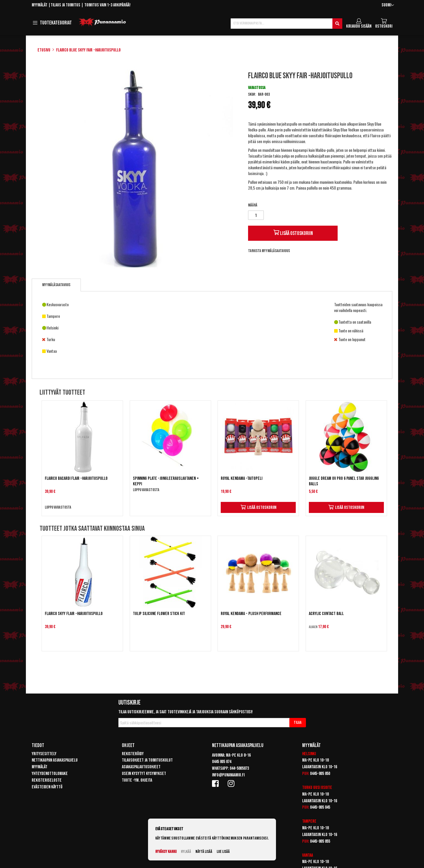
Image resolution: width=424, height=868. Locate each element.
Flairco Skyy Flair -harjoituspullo (74, 614)
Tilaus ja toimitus (65, 5)
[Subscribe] (298, 723)
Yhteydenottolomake (50, 774)
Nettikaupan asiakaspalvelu (55, 760)
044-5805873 (239, 768)
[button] (388, 5)
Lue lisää (223, 852)
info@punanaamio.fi (228, 775)
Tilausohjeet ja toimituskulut (147, 760)
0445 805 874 (222, 762)
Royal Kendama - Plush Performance (251, 614)
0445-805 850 (320, 774)
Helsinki (309, 754)
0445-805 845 (320, 807)
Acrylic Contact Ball (326, 614)
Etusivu (44, 50)
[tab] (56, 285)
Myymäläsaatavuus (56, 285)
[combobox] (286, 24)
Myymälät (40, 5)
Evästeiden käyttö (47, 787)
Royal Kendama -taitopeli (242, 478)
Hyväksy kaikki (166, 852)
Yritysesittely (44, 754)
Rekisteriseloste (47, 780)
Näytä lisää (204, 852)
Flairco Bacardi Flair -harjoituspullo (76, 478)
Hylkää (186, 852)
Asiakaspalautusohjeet (141, 767)
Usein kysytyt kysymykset (144, 774)
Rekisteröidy (133, 754)
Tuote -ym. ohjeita (137, 780)
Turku (307, 788)
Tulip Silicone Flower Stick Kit (159, 614)
